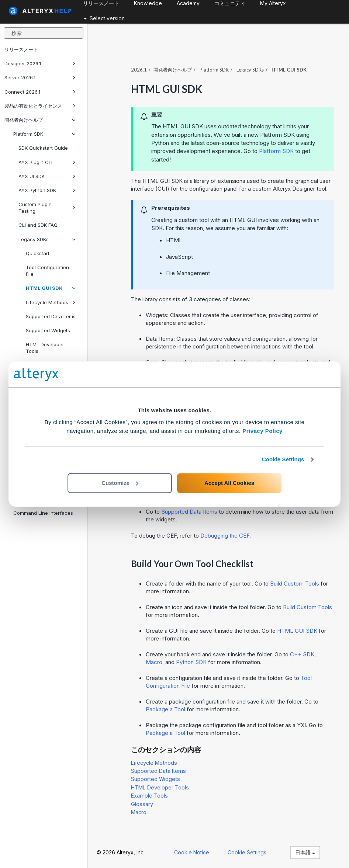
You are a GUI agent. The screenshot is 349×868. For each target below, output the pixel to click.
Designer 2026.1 (40, 63)
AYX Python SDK (47, 190)
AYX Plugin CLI (47, 162)
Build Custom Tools (295, 584)
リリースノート (21, 49)
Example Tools (149, 796)
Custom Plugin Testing (47, 208)
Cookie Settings (283, 459)
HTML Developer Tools (45, 348)
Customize (120, 483)
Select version (104, 18)
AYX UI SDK (47, 176)
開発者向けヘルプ (40, 120)
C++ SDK (302, 654)
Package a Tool (165, 709)
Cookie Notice (192, 852)
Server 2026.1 (40, 77)
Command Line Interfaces (43, 513)
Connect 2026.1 (40, 92)
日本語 (305, 852)
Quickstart (38, 253)
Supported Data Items (51, 316)
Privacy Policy (262, 431)
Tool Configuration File (47, 271)
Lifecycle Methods (51, 302)
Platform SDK (44, 134)
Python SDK (191, 662)
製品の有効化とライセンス (40, 106)
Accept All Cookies (229, 483)
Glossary (142, 804)
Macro (154, 662)
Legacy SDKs (47, 239)
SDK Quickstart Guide (43, 148)
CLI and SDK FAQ (38, 225)
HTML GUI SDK (51, 288)
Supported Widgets (48, 330)
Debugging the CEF (225, 536)
